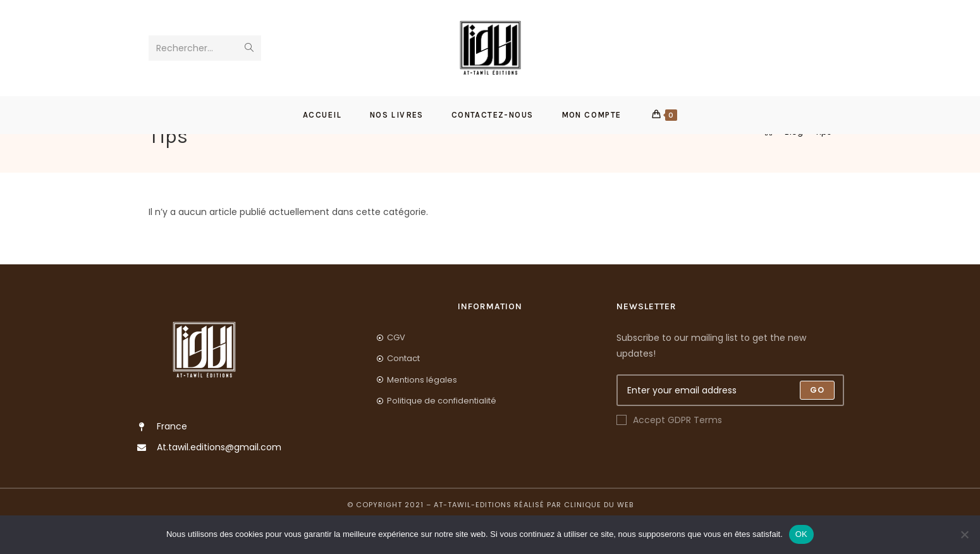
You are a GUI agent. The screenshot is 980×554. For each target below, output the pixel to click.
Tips (823, 165)
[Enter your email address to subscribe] (730, 423)
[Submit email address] (817, 423)
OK (801, 534)
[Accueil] (769, 165)
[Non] (964, 534)
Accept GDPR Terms (669, 453)
